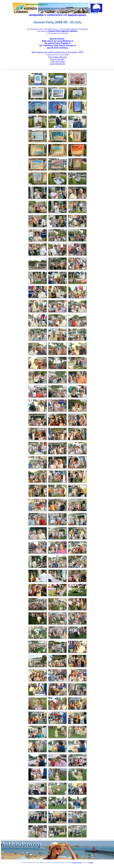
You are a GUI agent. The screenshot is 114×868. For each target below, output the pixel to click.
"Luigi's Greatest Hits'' (58, 64)
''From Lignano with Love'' (58, 57)
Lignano (91, 863)
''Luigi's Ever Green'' (57, 61)
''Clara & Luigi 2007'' (58, 59)
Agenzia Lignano (77, 15)
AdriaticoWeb (36, 15)
